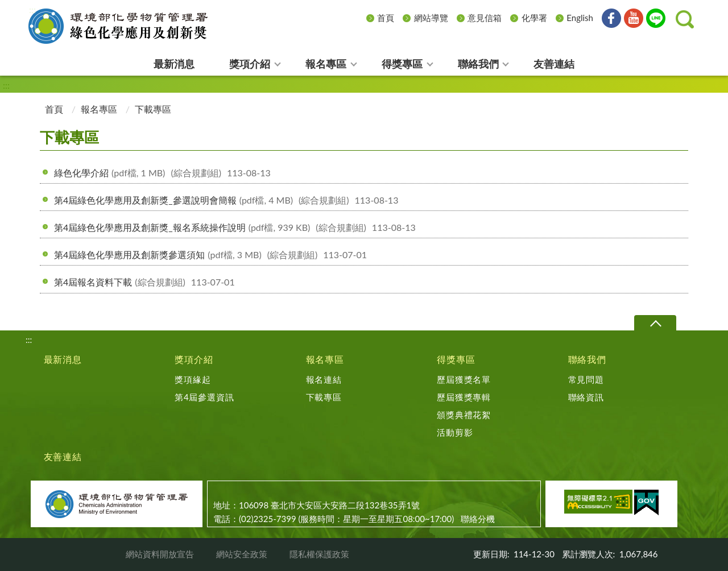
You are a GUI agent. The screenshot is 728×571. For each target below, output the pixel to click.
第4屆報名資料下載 (144, 282)
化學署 (534, 18)
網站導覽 (431, 18)
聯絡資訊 (586, 397)
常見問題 (586, 379)
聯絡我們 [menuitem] (478, 64)
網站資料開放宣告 (160, 554)
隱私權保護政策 (319, 554)
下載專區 (324, 397)
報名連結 (324, 379)
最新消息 (63, 359)
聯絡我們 (587, 359)
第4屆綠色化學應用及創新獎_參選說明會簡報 (226, 200)
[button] (685, 19)
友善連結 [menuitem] (554, 64)
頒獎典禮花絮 (464, 415)
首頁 (386, 18)
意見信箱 (485, 18)
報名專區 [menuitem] (326, 64)
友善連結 (63, 456)
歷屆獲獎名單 (464, 379)
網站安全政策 (242, 554)
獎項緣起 (193, 379)
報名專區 (99, 109)
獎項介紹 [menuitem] (250, 64)
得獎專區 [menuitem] (402, 64)
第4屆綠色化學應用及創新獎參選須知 (210, 255)
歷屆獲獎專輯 (464, 397)
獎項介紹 (194, 359)
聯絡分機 (478, 519)
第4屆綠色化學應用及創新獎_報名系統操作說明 (235, 227)
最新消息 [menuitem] (174, 64)
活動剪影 (455, 432)
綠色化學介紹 (162, 173)
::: (32, 9)
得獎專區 (456, 359)
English (580, 18)
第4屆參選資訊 (204, 397)
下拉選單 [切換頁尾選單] (655, 323)
